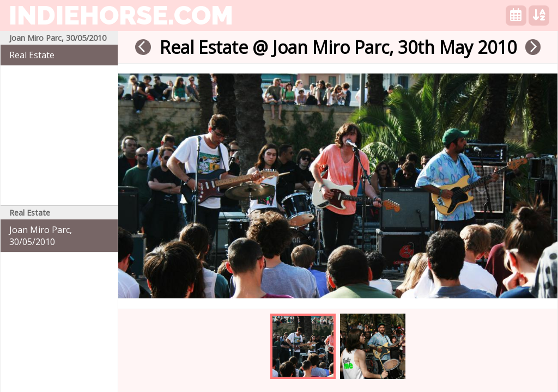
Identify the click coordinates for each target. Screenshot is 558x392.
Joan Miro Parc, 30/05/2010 (41, 236)
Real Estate (32, 55)
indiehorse (121, 15)
